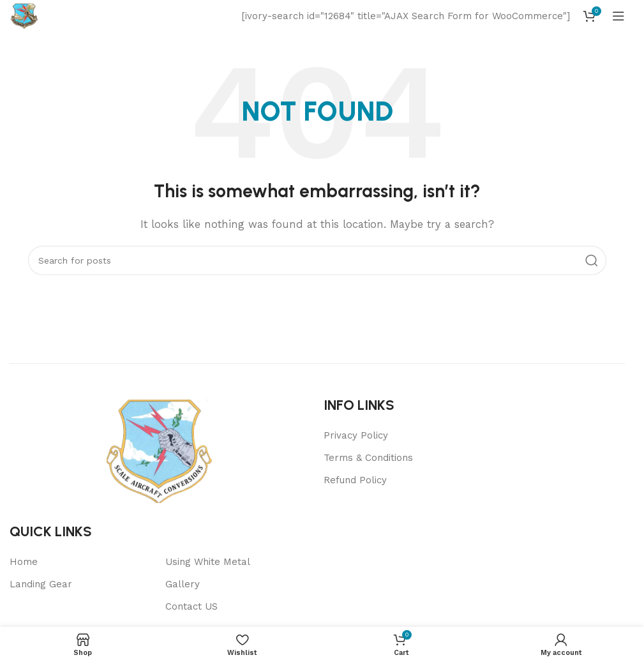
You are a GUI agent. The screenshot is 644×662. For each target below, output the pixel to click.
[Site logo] (24, 15)
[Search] (317, 260)
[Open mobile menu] (618, 16)
